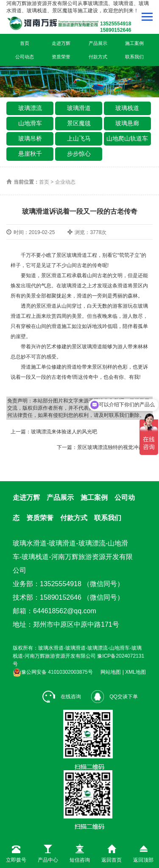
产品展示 (98, 43)
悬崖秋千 (30, 154)
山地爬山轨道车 (127, 138)
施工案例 (134, 43)
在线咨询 (62, 697)
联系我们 (134, 57)
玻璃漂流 (30, 108)
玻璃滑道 (79, 108)
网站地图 (111, 672)
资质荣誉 (61, 57)
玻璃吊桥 (30, 138)
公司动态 (25, 57)
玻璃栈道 (127, 108)
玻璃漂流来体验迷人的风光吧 (64, 432)
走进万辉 (61, 43)
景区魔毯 (79, 123)
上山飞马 (79, 138)
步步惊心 (79, 154)
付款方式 (98, 57)
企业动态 (65, 182)
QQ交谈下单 (114, 697)
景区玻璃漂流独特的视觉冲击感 (113, 447)
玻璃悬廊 (127, 123)
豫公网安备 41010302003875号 (53, 672)
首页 (25, 43)
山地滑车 (30, 123)
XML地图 (135, 672)
